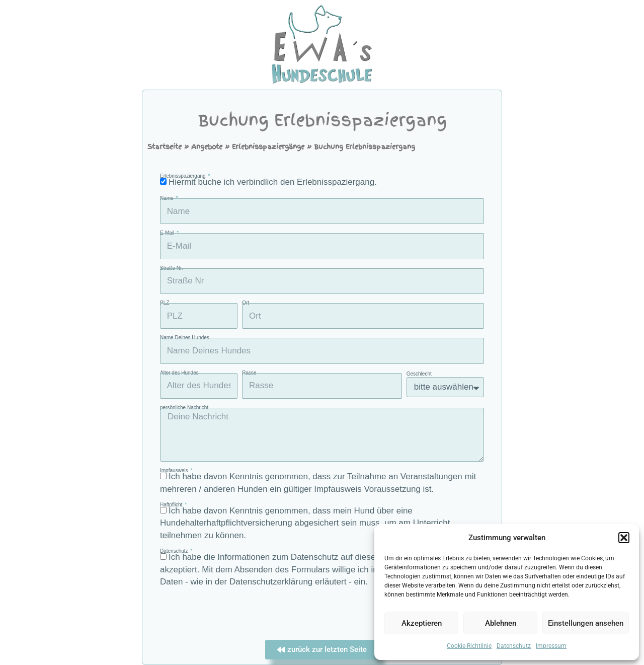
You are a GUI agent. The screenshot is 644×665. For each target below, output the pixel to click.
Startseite (165, 147)
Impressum (551, 646)
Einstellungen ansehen (586, 623)
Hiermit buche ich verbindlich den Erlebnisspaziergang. (273, 182)
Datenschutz (514, 646)
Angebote (207, 147)
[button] (624, 538)
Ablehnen (501, 623)
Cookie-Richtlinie (469, 646)
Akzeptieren (422, 623)
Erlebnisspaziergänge (268, 147)
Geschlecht (419, 374)
